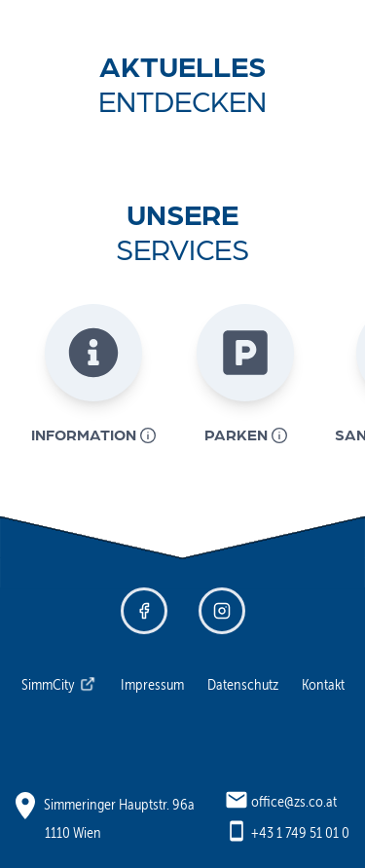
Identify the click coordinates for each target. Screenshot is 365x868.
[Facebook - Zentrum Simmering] (144, 611)
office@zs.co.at (294, 801)
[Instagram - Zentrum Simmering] (222, 611)
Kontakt (323, 684)
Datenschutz (243, 684)
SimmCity (58, 684)
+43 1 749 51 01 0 (300, 832)
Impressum (152, 684)
